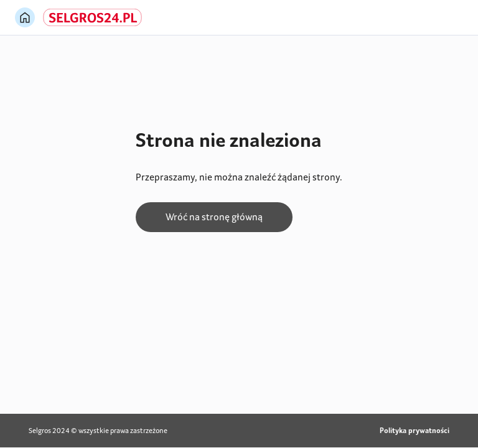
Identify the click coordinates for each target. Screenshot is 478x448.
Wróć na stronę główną (214, 217)
